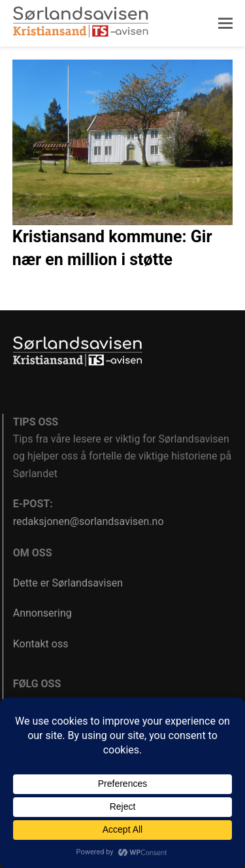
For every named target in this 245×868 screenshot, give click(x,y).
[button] (225, 24)
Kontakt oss (41, 644)
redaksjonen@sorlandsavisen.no (89, 521)
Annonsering (42, 613)
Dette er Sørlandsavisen (68, 583)
